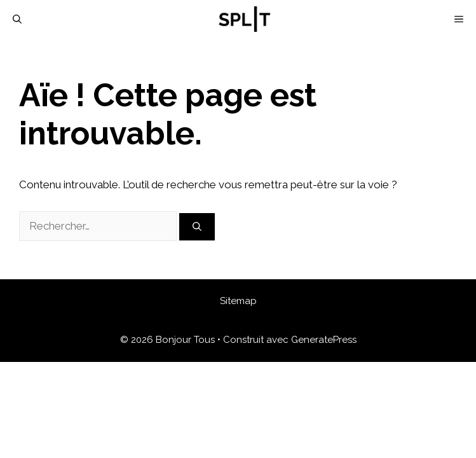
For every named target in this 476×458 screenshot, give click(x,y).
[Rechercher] (197, 227)
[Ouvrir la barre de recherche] (17, 19)
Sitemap (238, 301)
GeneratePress (324, 340)
